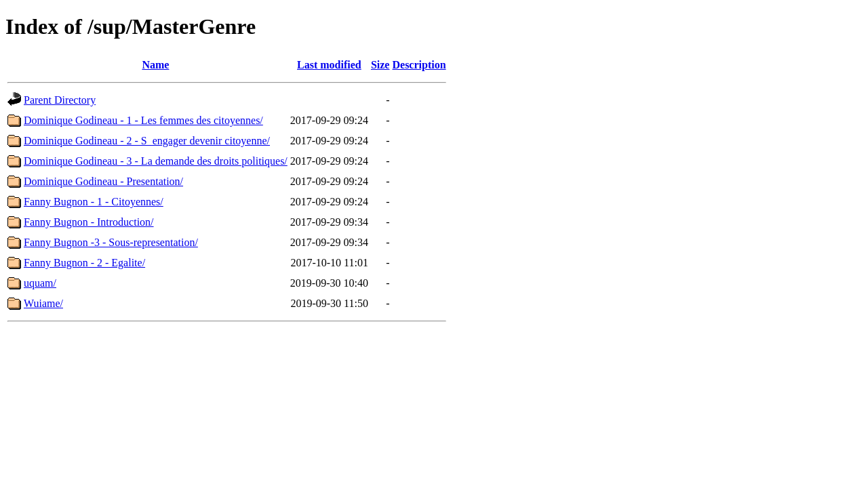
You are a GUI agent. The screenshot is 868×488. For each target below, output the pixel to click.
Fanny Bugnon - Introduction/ (89, 222)
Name (155, 65)
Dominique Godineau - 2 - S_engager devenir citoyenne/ (147, 141)
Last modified (329, 65)
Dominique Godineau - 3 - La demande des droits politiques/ (156, 161)
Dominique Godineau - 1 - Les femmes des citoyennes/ (143, 120)
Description (419, 65)
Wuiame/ (43, 303)
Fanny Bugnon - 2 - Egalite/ (84, 263)
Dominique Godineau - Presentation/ (103, 181)
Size (380, 65)
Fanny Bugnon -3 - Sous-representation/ (111, 242)
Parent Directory (60, 100)
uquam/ (40, 283)
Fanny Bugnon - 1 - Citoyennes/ (94, 202)
